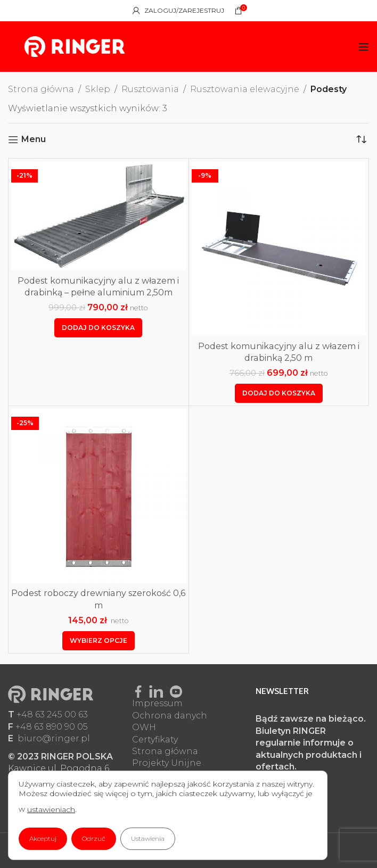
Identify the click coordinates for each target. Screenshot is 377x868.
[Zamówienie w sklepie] (361, 139)
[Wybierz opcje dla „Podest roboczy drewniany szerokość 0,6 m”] (99, 641)
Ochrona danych (170, 716)
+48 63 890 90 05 (52, 727)
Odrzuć (94, 838)
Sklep (98, 89)
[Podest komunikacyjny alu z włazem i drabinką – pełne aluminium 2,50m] (99, 216)
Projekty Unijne (167, 763)
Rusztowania (150, 89)
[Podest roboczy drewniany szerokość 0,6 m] (99, 496)
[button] (98, 328)
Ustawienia (148, 838)
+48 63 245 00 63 (52, 714)
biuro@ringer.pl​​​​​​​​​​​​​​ (54, 738)
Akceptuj (43, 838)
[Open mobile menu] (364, 47)
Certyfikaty (155, 739)
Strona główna (41, 89)
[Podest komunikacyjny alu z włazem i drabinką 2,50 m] (279, 249)
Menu (34, 140)
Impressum (157, 703)
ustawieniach (51, 809)
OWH (144, 727)
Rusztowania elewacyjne (245, 89)
